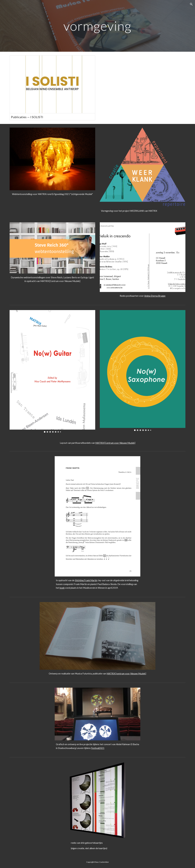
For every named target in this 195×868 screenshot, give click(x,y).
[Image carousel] (143, 257)
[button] (191, 4)
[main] (97, 26)
